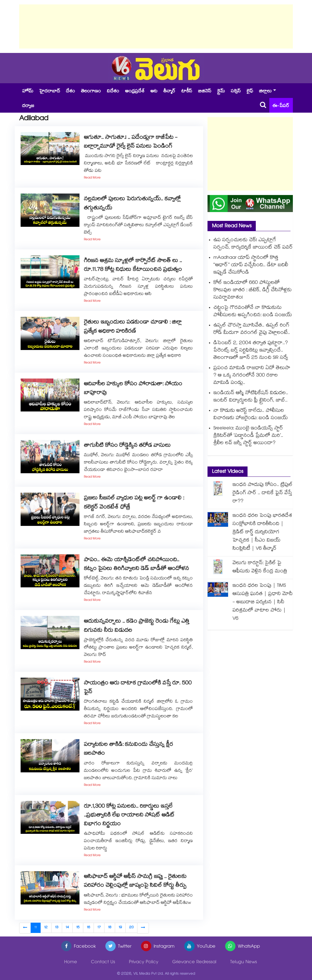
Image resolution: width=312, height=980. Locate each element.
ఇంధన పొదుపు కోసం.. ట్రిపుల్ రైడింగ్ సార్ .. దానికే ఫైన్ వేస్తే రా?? (263, 493)
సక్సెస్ (236, 92)
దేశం (70, 92)
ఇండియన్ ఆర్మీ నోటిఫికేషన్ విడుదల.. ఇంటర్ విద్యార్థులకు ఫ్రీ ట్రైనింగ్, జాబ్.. (251, 397)
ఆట (154, 92)
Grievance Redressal (194, 962)
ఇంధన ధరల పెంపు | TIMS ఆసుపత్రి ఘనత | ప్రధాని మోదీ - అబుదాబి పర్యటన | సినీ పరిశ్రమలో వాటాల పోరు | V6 (263, 602)
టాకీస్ (187, 92)
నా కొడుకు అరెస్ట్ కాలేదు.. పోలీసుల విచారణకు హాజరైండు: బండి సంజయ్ (251, 415)
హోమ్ (28, 92)
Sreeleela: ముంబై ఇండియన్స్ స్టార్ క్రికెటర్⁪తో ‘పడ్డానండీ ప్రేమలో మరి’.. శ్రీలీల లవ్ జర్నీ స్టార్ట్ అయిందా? (248, 436)
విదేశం (113, 92)
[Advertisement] (156, 26)
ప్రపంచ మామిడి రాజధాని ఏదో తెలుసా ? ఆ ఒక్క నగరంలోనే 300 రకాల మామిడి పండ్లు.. (252, 376)
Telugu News (244, 962)
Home (71, 962)
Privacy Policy (144, 962)
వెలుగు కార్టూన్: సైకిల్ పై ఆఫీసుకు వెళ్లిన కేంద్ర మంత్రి (260, 567)
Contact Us (103, 962)
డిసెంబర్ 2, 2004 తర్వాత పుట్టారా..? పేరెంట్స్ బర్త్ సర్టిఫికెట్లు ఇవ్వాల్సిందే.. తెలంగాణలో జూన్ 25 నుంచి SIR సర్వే (251, 351)
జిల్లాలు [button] (265, 92)
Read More (92, 178)
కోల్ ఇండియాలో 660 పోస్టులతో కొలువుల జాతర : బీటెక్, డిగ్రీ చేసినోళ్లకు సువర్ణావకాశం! (253, 290)
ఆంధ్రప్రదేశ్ (135, 92)
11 (36, 928)
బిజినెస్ (205, 92)
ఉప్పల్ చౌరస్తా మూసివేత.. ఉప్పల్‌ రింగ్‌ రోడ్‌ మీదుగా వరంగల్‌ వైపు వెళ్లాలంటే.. (252, 329)
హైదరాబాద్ (50, 92)
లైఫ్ (250, 92)
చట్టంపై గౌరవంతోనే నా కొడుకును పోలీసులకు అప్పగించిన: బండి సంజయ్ (253, 312)
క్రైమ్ (221, 92)
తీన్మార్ (169, 92)
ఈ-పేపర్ (281, 106)
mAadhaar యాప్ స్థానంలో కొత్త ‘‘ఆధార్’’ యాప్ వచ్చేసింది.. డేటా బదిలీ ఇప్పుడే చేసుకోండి (251, 265)
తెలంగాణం (91, 92)
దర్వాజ (28, 106)
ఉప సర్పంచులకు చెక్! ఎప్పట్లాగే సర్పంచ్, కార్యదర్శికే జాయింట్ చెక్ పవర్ (253, 244)
